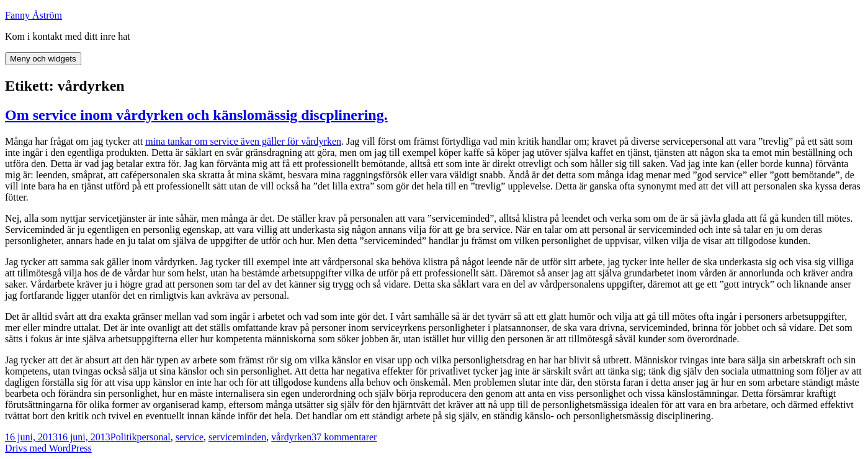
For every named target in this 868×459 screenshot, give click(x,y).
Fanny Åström (34, 15)
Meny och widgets (43, 59)
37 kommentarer (344, 437)
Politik (124, 437)
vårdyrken (291, 437)
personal (153, 437)
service (190, 437)
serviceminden (237, 437)
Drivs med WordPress (48, 448)
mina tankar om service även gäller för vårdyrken (243, 141)
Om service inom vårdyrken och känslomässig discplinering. (196, 115)
